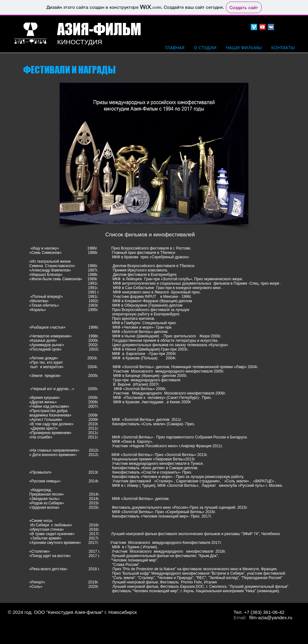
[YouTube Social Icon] (262, 27)
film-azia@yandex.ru (271, 617)
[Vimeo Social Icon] (254, 27)
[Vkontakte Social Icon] (271, 27)
